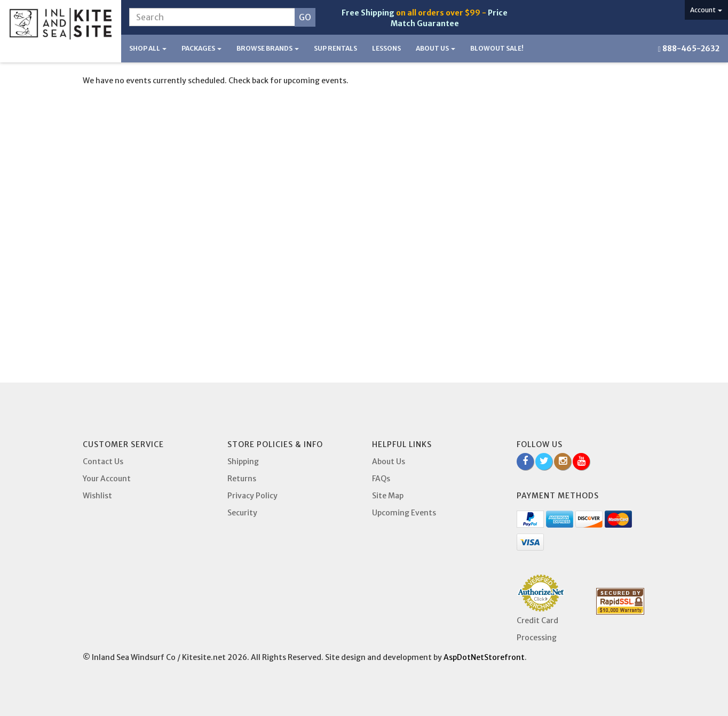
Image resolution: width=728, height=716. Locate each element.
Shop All (148, 48)
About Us (436, 48)
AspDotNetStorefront (484, 657)
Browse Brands (268, 48)
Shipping (243, 462)
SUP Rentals (335, 48)
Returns (242, 479)
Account (706, 10)
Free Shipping (368, 13)
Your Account (107, 479)
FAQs (381, 479)
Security (242, 513)
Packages (201, 48)
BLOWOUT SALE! (497, 48)
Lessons (386, 48)
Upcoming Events (404, 513)
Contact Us (103, 462)
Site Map (388, 496)
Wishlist (97, 496)
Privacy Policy (252, 496)
